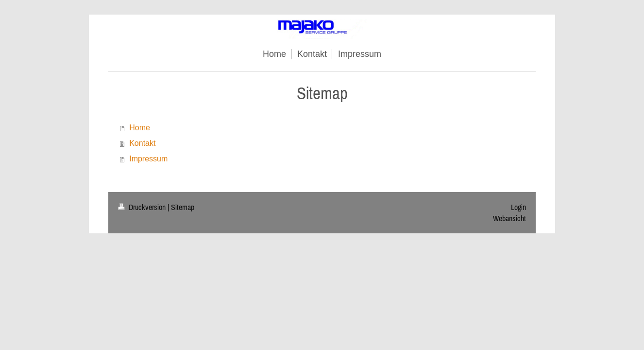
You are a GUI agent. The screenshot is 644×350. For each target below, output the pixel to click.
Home (140, 128)
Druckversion (143, 207)
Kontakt (142, 143)
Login (518, 207)
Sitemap (183, 207)
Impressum (148, 159)
